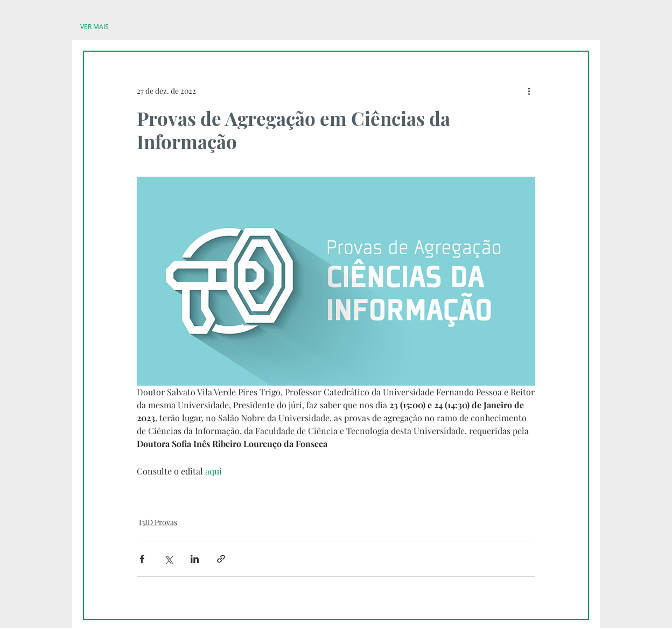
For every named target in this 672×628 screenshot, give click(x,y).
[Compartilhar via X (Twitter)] (168, 559)
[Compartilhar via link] (221, 559)
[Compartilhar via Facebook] (142, 559)
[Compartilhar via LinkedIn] (195, 559)
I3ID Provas (158, 522)
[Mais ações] (529, 90)
